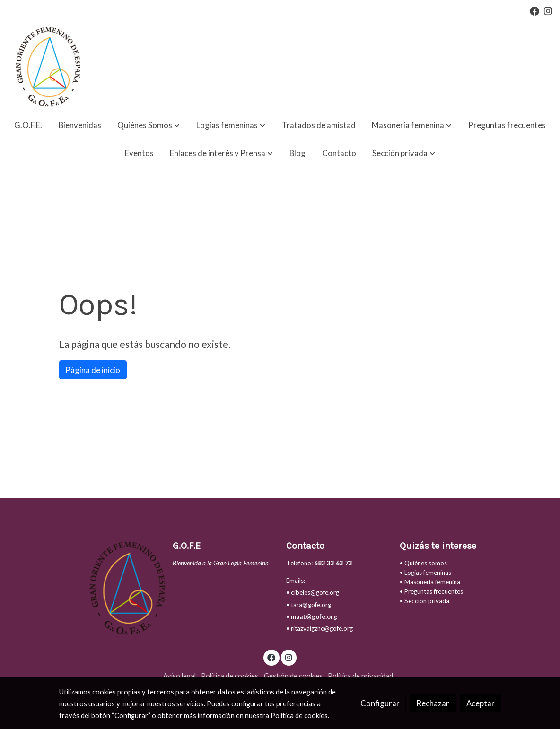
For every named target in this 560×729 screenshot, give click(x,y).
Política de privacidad (360, 676)
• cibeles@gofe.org (313, 592)
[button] (149, 126)
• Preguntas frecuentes (431, 591)
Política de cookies (230, 676)
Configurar (380, 703)
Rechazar (433, 703)
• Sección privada (424, 601)
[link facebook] (534, 10)
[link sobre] (110, 588)
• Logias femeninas (425, 573)
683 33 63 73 (333, 563)
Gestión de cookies (293, 676)
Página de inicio (93, 370)
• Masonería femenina (430, 582)
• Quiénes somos (423, 563)
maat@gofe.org (314, 616)
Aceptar (481, 703)
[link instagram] (548, 10)
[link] (46, 67)
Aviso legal (179, 676)
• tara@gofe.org (309, 605)
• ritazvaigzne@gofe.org (319, 628)
